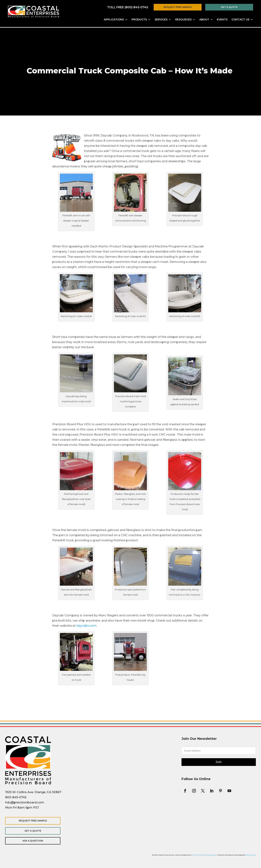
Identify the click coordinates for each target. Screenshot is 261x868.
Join (219, 762)
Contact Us (240, 20)
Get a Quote (229, 7)
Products (139, 20)
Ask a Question (29, 841)
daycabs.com (86, 626)
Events (222, 20)
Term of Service (199, 855)
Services (161, 20)
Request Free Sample (178, 7)
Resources (183, 20)
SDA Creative (251, 855)
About (204, 20)
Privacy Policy (211, 855)
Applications (114, 20)
